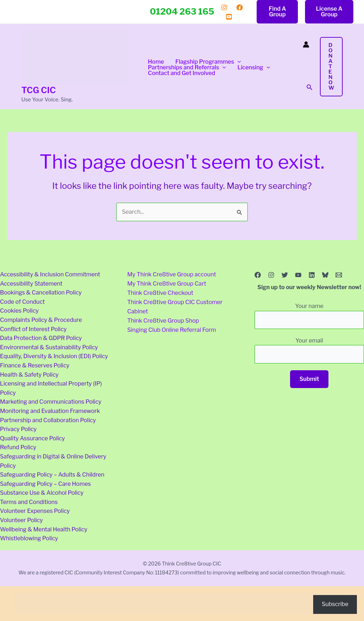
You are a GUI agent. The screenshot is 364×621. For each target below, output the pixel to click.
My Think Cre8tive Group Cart (167, 284)
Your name (309, 316)
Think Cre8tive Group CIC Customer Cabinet (175, 306)
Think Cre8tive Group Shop (163, 320)
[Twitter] (285, 275)
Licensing (254, 68)
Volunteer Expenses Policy (35, 511)
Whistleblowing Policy (29, 538)
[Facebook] (240, 7)
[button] (277, 12)
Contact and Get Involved (181, 73)
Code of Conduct (22, 302)
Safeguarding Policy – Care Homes (45, 484)
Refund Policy (18, 447)
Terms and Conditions (29, 502)
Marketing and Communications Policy (51, 402)
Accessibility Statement (31, 284)
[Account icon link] (306, 44)
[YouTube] (229, 17)
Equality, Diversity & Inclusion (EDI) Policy (54, 356)
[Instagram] (224, 7)
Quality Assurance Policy (33, 438)
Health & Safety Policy (29, 375)
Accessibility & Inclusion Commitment (50, 274)
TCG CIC (39, 90)
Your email (309, 350)
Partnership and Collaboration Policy (48, 420)
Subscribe (335, 604)
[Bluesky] (325, 275)
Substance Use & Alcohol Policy (42, 493)
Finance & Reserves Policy (35, 365)
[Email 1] (339, 275)
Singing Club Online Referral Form (172, 329)
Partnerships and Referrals (187, 68)
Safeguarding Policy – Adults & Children (52, 475)
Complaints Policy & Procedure (41, 320)
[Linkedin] (312, 275)
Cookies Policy (19, 311)
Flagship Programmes (208, 62)
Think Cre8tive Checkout (160, 293)
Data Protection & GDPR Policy (41, 338)
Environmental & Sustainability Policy (49, 347)
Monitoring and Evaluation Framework (50, 411)
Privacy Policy (18, 429)
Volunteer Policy (22, 520)
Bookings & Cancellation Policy (41, 293)
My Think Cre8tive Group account (172, 274)
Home (156, 62)
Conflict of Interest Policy (33, 329)
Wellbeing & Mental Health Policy (44, 529)
